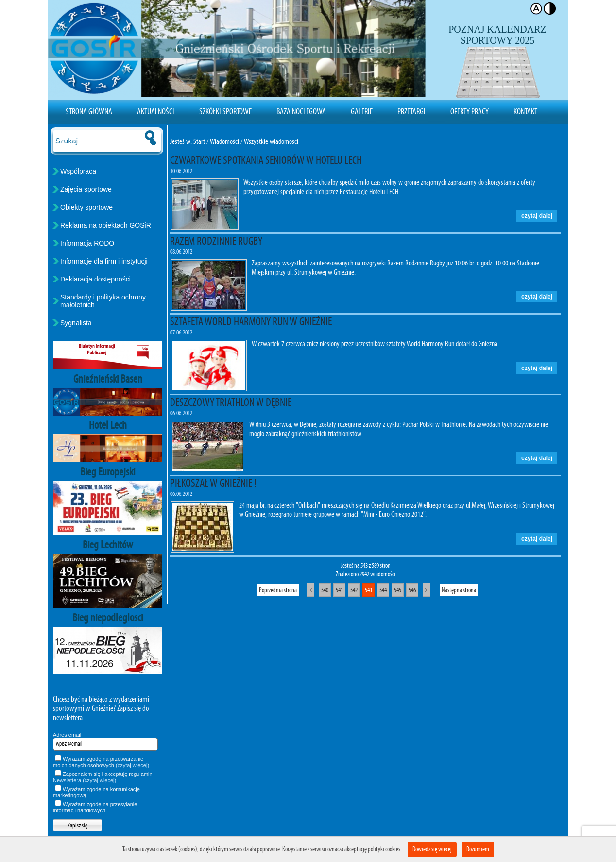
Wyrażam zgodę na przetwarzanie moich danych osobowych (101, 762)
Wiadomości (224, 141)
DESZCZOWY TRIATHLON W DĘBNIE (231, 402)
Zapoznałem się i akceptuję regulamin (103, 777)
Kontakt (525, 111)
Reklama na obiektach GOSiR (106, 225)
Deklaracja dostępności (95, 279)
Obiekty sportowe (86, 207)
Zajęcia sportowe (86, 189)
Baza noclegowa (301, 111)
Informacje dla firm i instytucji (104, 261)
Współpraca (78, 171)
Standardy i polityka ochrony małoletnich (103, 301)
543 (368, 590)
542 (354, 590)
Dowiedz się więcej (432, 849)
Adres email (67, 735)
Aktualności (156, 111)
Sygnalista (76, 323)
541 (339, 590)
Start (199, 141)
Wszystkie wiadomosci (271, 141)
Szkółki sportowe (225, 111)
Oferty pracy (470, 111)
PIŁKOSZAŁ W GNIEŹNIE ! (213, 483)
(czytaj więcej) (132, 765)
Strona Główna (89, 111)
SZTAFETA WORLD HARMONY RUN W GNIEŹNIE (251, 321)
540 (325, 590)
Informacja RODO (87, 243)
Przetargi (411, 111)
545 (398, 590)
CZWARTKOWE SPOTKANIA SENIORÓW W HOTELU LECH (266, 160)
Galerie (362, 111)
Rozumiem (478, 849)
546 (412, 590)
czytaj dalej (537, 216)
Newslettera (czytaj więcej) (85, 780)
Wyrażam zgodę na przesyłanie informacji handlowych (95, 807)
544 (383, 590)
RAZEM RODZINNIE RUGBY (216, 241)
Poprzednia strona (278, 590)
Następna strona (459, 590)
